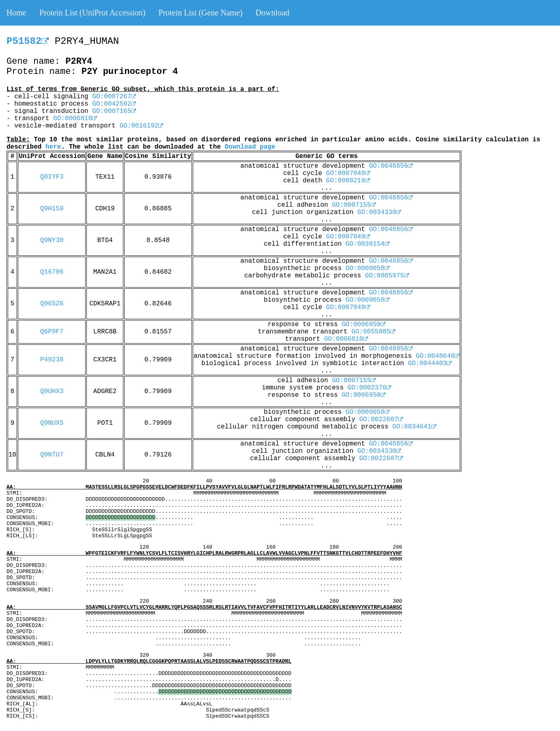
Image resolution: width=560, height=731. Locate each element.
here (53, 147)
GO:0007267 (114, 97)
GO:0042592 (114, 104)
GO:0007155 (354, 205)
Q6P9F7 (52, 332)
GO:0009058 (368, 268)
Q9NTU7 (52, 455)
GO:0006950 (364, 324)
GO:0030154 (368, 244)
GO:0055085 (373, 332)
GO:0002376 (369, 388)
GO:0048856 (391, 166)
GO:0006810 (75, 119)
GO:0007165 (114, 111)
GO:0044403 (430, 363)
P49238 (52, 360)
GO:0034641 (414, 427)
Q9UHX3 (52, 391)
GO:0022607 (381, 420)
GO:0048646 (437, 356)
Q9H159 (52, 209)
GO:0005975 (387, 276)
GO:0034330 (379, 212)
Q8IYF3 (52, 177)
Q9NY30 (52, 240)
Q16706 (52, 272)
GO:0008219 (348, 181)
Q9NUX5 (52, 423)
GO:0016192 (141, 126)
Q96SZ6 (52, 304)
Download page (250, 147)
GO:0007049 (348, 173)
